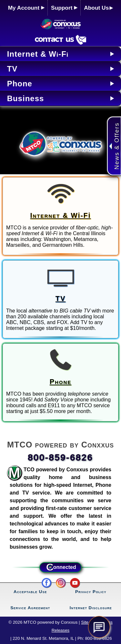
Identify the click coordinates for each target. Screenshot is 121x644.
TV (60, 299)
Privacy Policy (91, 592)
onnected (60, 567)
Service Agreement (30, 608)
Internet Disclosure (91, 608)
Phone (61, 382)
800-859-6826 (60, 457)
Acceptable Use (30, 592)
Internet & (61, 216)
